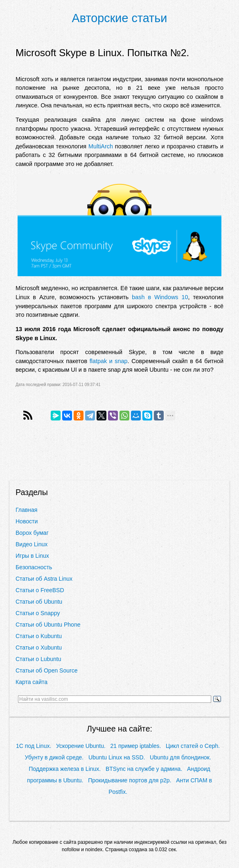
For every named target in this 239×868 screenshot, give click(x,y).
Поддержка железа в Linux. (65, 769)
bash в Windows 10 (160, 297)
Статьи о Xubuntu (39, 648)
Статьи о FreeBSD (40, 590)
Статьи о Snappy (38, 613)
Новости (27, 521)
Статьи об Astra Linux (44, 579)
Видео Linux (32, 544)
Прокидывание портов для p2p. (130, 780)
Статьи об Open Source (46, 670)
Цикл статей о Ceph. (193, 746)
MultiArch (101, 146)
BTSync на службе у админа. (144, 769)
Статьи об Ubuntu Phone (48, 625)
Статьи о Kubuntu (39, 636)
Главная (26, 510)
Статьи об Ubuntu (39, 602)
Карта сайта (32, 682)
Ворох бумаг (32, 533)
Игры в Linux (32, 556)
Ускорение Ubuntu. (81, 746)
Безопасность (34, 567)
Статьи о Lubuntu (38, 659)
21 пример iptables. (136, 746)
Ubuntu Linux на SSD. (117, 757)
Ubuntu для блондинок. (180, 757)
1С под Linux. (34, 746)
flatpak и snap (109, 361)
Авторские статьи (120, 18)
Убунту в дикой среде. (54, 757)
